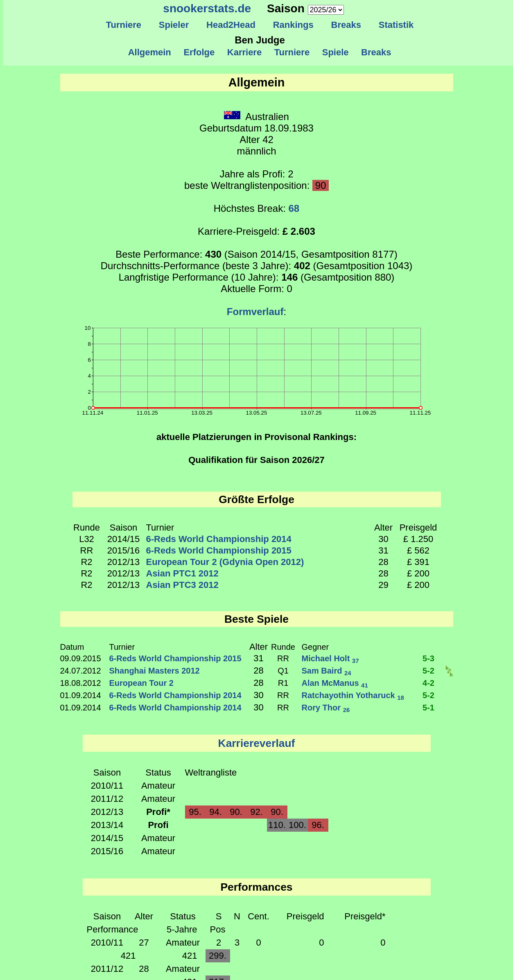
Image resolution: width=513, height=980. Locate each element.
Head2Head (231, 25)
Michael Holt (330, 658)
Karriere (245, 52)
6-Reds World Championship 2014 (219, 539)
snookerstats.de (207, 8)
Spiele (335, 52)
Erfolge (199, 52)
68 (294, 208)
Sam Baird (327, 671)
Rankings (293, 25)
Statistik (396, 25)
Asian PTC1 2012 (182, 573)
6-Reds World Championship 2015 (219, 550)
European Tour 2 (141, 683)
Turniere (123, 25)
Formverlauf (255, 312)
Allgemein (150, 52)
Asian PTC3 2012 (182, 585)
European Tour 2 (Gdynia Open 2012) (225, 562)
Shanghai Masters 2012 (155, 671)
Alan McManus (335, 683)
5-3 (428, 658)
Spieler (174, 25)
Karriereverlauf (257, 743)
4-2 (428, 683)
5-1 (428, 708)
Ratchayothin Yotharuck (353, 695)
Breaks (346, 25)
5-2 (428, 671)
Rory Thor (326, 708)
